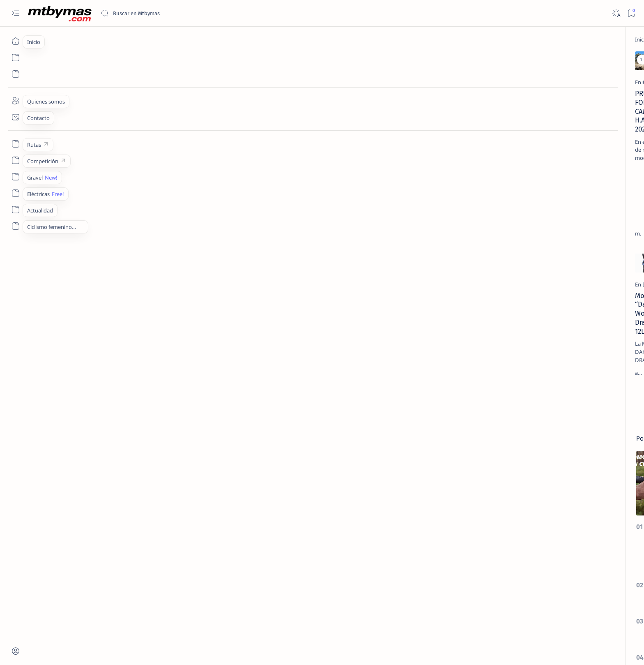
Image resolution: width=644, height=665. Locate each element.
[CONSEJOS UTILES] (535, 187)
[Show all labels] (506, 452)
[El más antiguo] (447, 393)
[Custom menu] (15, 144)
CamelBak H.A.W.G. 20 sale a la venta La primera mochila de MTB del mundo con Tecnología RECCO (270, 152)
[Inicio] (15, 41)
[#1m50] (568, 371)
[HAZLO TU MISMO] (371, 132)
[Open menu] (15, 13)
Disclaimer (513, 612)
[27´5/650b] (527, 295)
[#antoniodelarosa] (508, 432)
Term (487, 612)
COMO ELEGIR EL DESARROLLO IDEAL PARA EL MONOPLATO (539, 275)
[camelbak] (229, 132)
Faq (563, 612)
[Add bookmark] (193, 60)
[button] (178, 60)
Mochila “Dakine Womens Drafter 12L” (137, 315)
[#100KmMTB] (508, 371)
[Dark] (616, 13)
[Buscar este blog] (162, 13)
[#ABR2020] (508, 412)
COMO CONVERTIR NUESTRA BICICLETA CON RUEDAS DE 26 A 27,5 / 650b (540, 315)
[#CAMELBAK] (102, 132)
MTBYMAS (112, 649)
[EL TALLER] (528, 129)
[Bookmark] (631, 13)
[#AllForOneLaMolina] (568, 412)
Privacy (542, 612)
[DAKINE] (97, 304)
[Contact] (15, 117)
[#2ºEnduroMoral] (568, 391)
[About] (15, 101)
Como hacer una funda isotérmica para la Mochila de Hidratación (401, 148)
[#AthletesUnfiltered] (568, 432)
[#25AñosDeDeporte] (508, 391)
